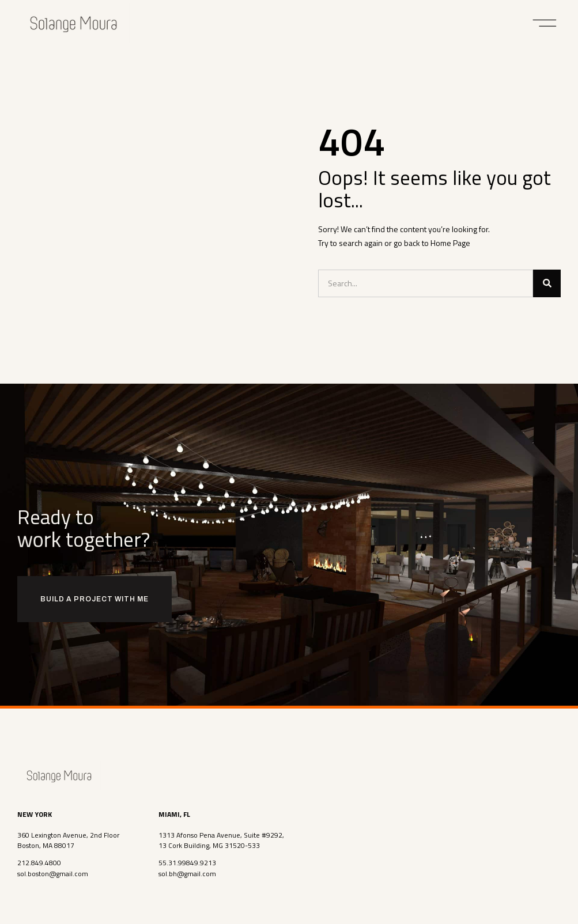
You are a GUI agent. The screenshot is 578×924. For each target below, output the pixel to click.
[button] (545, 23)
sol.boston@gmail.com (53, 873)
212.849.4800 (39, 863)
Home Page (450, 243)
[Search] (547, 283)
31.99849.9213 (192, 863)
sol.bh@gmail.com (187, 873)
